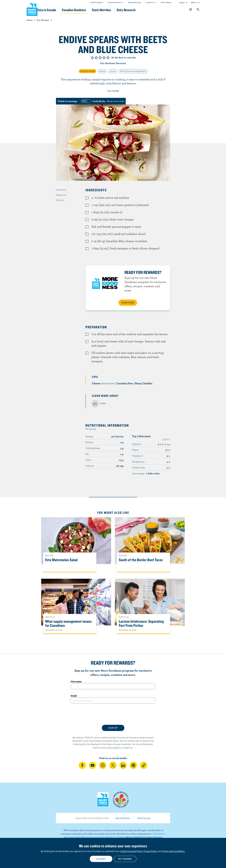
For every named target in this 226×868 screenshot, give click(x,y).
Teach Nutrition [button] (114, 10)
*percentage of (146, 473)
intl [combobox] (195, 2)
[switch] (102, 101)
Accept (101, 859)
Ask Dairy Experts (97, 2)
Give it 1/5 (92, 58)
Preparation (61, 195)
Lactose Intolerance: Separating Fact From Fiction (141, 623)
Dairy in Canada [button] (55, 10)
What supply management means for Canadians (68, 623)
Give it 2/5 (96, 58)
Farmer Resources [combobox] (114, 2)
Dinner (102, 71)
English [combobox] (182, 2)
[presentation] (113, 714)
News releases (166, 2)
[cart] (191, 10)
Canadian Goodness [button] (85, 10)
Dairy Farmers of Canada (32, 9)
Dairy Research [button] (141, 10)
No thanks (125, 859)
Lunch (113, 71)
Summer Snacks (88, 71)
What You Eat (144, 818)
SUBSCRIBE (128, 303)
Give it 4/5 (104, 58)
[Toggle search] (198, 10)
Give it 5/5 (108, 58)
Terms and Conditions (174, 851)
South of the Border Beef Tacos (141, 560)
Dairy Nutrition (123, 818)
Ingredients (61, 190)
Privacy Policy (150, 851)
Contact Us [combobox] (150, 2)
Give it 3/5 (100, 58)
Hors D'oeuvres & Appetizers (133, 71)
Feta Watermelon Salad (61, 560)
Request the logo (135, 2)
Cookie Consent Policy (131, 851)
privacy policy (113, 748)
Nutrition (60, 200)
